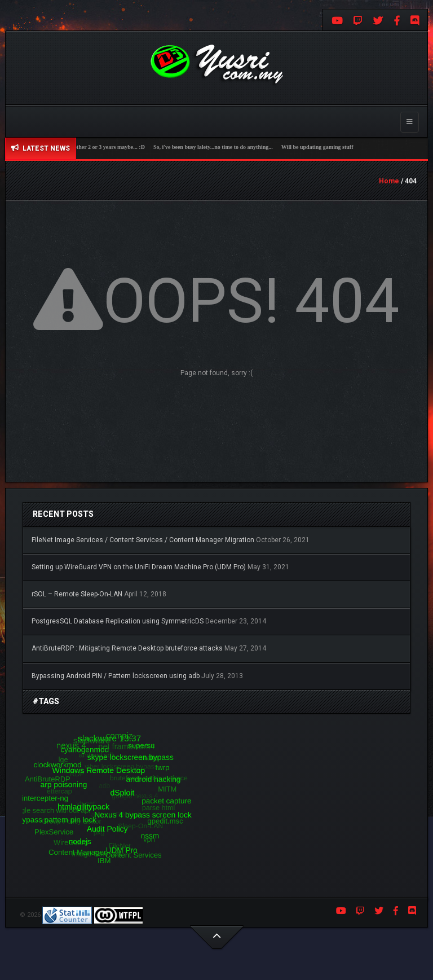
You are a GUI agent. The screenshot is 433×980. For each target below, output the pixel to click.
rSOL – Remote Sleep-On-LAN (77, 594)
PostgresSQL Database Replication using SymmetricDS (118, 621)
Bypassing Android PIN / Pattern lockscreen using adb (116, 676)
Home (389, 181)
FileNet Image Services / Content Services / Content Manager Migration (143, 540)
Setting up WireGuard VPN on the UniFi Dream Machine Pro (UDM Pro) (139, 567)
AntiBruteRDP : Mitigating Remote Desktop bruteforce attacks (127, 648)
